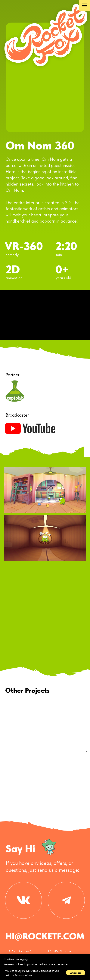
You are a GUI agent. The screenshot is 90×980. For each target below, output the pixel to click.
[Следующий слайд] (87, 751)
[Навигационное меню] (85, 5)
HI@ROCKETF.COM (45, 927)
